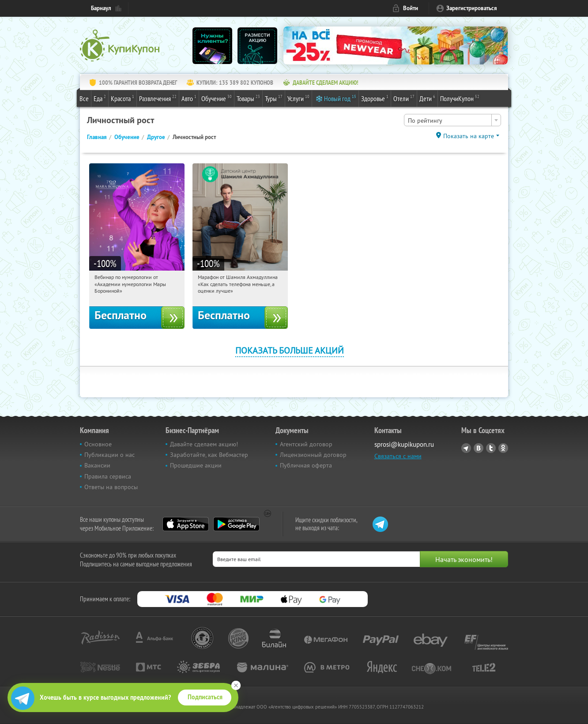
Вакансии (97, 465)
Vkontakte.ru (479, 448)
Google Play (236, 524)
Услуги (298, 98)
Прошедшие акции (196, 465)
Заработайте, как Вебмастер (209, 455)
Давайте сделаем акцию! (204, 444)
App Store (186, 524)
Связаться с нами (398, 456)
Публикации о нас (109, 455)
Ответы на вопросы (111, 487)
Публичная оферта (306, 465)
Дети (427, 98)
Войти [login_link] (411, 8)
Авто (189, 98)
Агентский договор (306, 444)
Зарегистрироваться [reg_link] (472, 8)
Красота (122, 98)
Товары (248, 98)
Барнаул (101, 8)
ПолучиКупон (460, 98)
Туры (274, 98)
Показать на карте (469, 136)
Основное (98, 444)
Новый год (340, 98)
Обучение (217, 98)
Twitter (491, 448)
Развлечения (158, 98)
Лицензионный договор (313, 455)
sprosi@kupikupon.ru (404, 444)
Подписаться (205, 697)
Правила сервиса (108, 476)
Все (84, 98)
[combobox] (452, 120)
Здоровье (375, 98)
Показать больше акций (290, 350)
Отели (404, 98)
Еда (100, 98)
